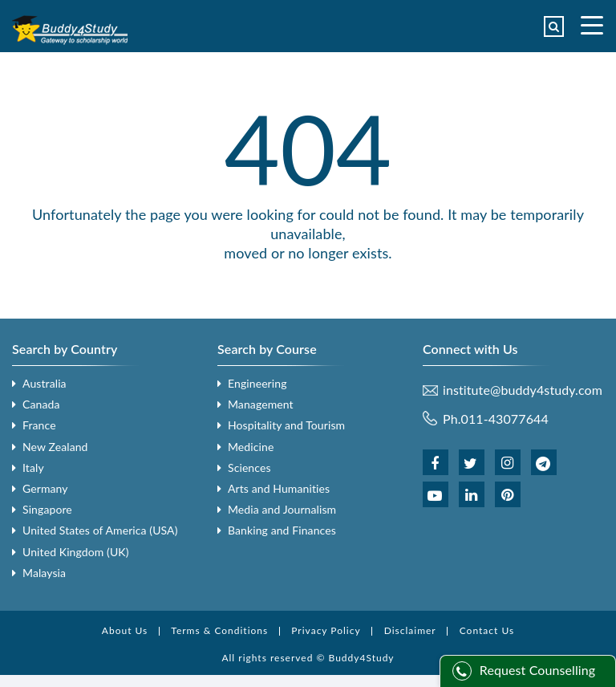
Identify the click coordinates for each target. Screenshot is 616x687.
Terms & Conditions (219, 630)
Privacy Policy (326, 630)
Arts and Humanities (279, 488)
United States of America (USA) (100, 530)
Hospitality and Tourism (286, 425)
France (39, 425)
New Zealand (55, 447)
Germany (45, 488)
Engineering (257, 383)
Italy (33, 467)
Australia (45, 383)
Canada (41, 404)
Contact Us (487, 630)
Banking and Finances (282, 530)
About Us (125, 630)
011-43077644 (505, 419)
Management (261, 404)
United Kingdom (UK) (76, 552)
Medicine (251, 447)
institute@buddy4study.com (523, 390)
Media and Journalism (282, 509)
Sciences (249, 467)
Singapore (47, 509)
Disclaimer (410, 630)
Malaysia (44, 573)
